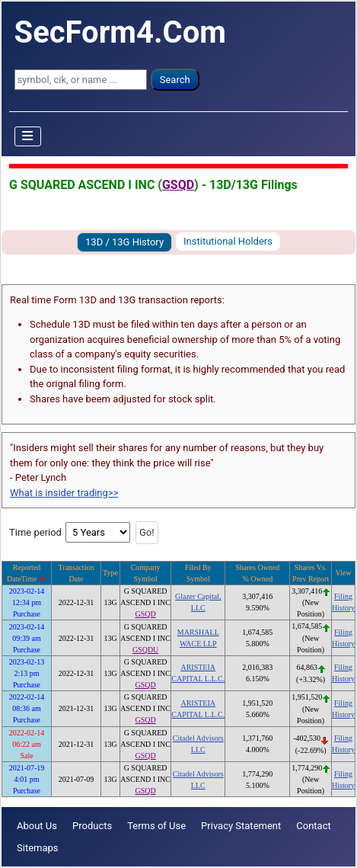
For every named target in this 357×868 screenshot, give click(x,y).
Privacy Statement (241, 826)
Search (175, 80)
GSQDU (145, 650)
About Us (37, 826)
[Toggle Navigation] (28, 136)
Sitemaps (38, 848)
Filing (343, 596)
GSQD (178, 185)
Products (92, 826)
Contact (313, 826)
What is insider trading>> (64, 493)
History (343, 608)
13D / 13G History (124, 242)
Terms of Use (156, 826)
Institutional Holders (228, 241)
